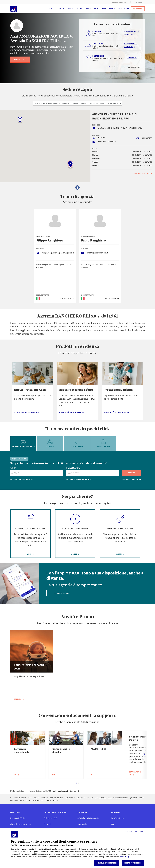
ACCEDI (31, 554)
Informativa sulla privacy (132, 479)
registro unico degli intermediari (66, 791)
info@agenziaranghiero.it (97, 253)
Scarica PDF (135, 772)
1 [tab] (109, 67)
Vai (17, 775)
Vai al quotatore (132, 32)
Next (144, 755)
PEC (113, 824)
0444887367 (102, 138)
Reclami (47, 824)
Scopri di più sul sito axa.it (27, 412)
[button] (70, 164)
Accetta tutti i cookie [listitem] (133, 863)
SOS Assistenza (118, 818)
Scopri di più (130, 35)
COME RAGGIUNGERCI (143, 174)
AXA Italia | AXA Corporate (88, 818)
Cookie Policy (124, 857)
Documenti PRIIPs (18, 818)
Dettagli (19, 699)
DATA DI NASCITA (73, 468)
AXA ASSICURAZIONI (119, 2)
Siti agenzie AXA (51, 818)
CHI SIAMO (138, 2)
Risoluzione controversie (21, 824)
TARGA (13, 468)
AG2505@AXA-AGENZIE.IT (107, 141)
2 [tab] (112, 67)
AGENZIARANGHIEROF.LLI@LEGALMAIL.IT (44, 801)
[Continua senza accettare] (134, 832)
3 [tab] (115, 67)
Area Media (82, 824)
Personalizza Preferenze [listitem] (107, 863)
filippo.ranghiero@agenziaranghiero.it (58, 253)
